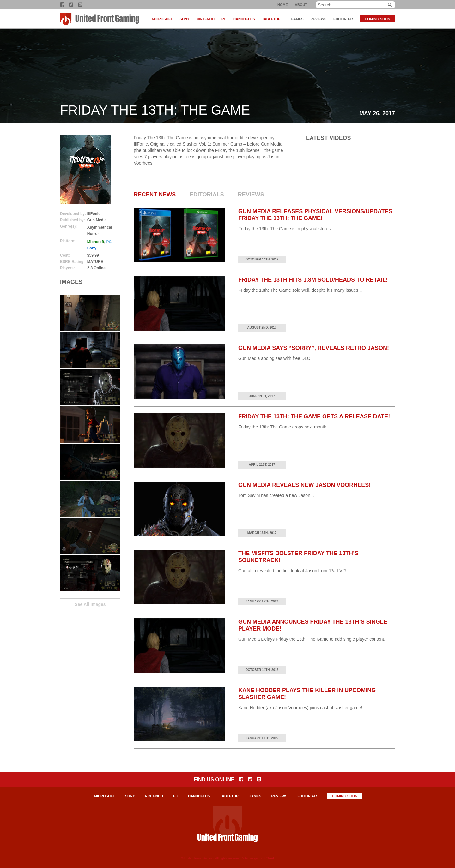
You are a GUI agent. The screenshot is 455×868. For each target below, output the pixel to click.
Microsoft (162, 19)
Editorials (344, 19)
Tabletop (271, 19)
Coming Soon (377, 19)
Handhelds (244, 19)
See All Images (90, 604)
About (301, 5)
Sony (184, 19)
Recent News (155, 195)
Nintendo (206, 19)
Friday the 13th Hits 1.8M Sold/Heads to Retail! (313, 280)
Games (297, 19)
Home (283, 5)
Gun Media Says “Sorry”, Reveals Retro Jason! (314, 348)
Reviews (318, 19)
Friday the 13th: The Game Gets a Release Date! (314, 416)
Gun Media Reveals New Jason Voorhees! (304, 485)
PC (224, 19)
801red (269, 858)
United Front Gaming (100, 19)
